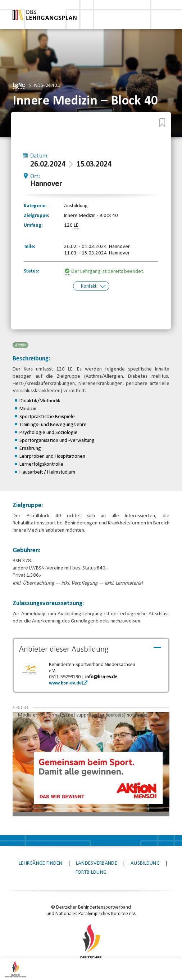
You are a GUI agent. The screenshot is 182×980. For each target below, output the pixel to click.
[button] (27, 722)
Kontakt (89, 286)
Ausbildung (145, 862)
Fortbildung (91, 871)
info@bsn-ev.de (101, 676)
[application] (91, 763)
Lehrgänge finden (41, 862)
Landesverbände (97, 862)
